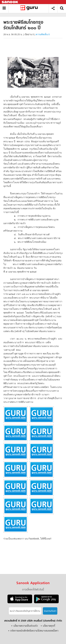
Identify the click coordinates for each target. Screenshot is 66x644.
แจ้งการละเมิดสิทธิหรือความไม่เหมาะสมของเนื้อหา (34, 631)
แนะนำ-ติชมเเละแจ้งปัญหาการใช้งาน (25, 611)
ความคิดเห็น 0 (43, 34)
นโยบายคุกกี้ (49, 626)
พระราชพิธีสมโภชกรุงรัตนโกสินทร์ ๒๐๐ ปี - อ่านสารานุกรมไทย (30, 8)
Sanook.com (10, 2)
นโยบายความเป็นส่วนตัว (26, 626)
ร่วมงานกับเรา (50, 611)
